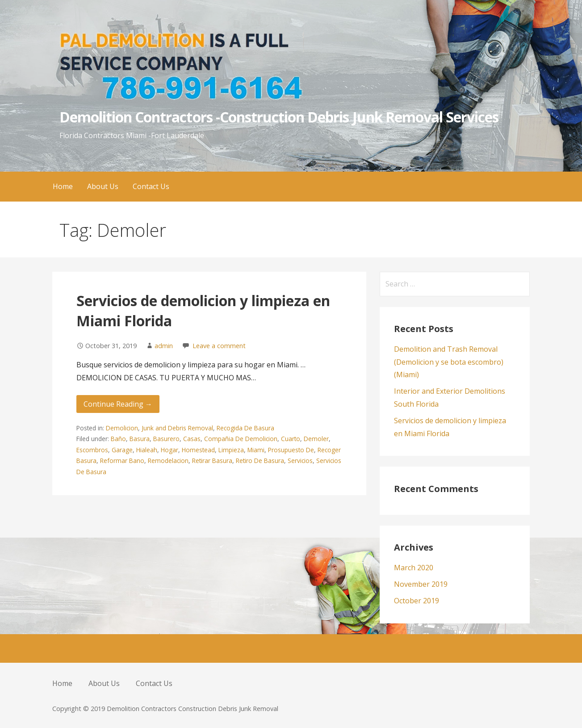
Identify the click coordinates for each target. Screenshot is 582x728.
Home (63, 186)
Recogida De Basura (245, 428)
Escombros (92, 450)
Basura (140, 439)
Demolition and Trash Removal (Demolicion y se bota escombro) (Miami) (449, 362)
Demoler (316, 439)
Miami (256, 450)
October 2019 (417, 601)
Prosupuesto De (291, 450)
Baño (118, 439)
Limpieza (231, 450)
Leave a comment (219, 346)
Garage (122, 450)
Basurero (166, 439)
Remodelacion (168, 461)
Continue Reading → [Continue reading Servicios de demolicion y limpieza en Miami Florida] (118, 404)
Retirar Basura (212, 461)
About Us (103, 186)
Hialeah (147, 450)
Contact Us (151, 186)
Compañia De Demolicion (241, 439)
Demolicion (122, 428)
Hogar (170, 450)
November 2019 (421, 584)
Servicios (300, 461)
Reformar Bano (122, 461)
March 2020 (414, 568)
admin (164, 346)
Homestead (198, 450)
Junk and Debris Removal (177, 428)
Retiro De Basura (260, 461)
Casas (192, 439)
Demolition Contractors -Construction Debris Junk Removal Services (279, 117)
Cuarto (291, 439)
